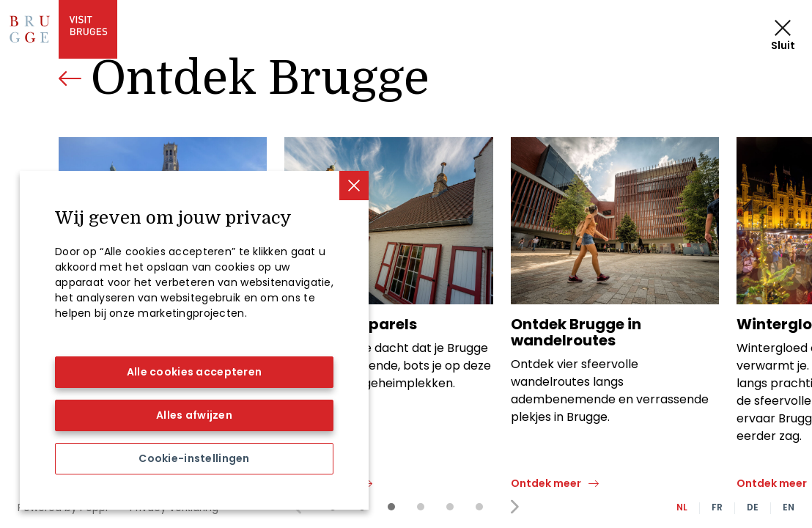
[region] (194, 340)
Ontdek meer (320, 483)
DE (753, 507)
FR (717, 507)
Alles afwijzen (194, 415)
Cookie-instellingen (194, 458)
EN (789, 507)
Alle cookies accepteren (194, 372)
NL (682, 507)
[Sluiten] (354, 186)
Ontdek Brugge (260, 78)
